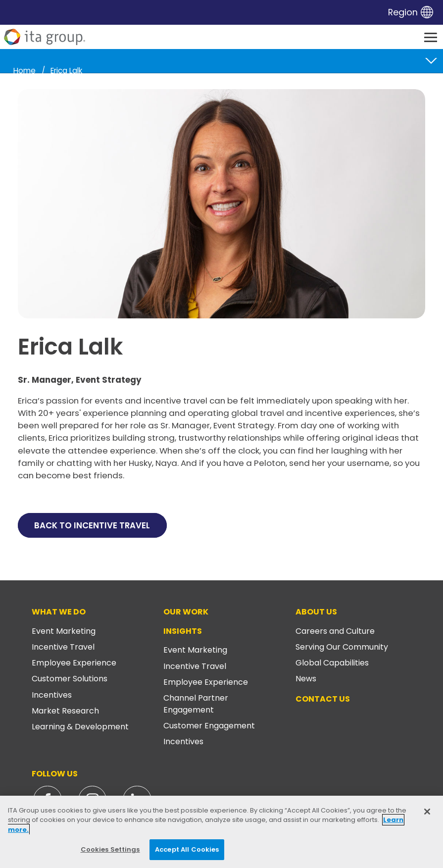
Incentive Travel (63, 647)
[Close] (427, 812)
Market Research (65, 711)
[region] (221, 832)
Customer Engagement (209, 726)
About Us (316, 612)
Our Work (186, 612)
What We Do (59, 612)
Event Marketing (64, 631)
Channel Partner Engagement (196, 704)
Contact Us (323, 699)
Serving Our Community (342, 647)
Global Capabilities (332, 663)
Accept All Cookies (187, 849)
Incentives (52, 695)
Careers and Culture (335, 631)
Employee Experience (74, 663)
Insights (183, 631)
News (306, 679)
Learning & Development (80, 727)
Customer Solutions (70, 679)
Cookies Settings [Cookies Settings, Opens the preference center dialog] (110, 849)
